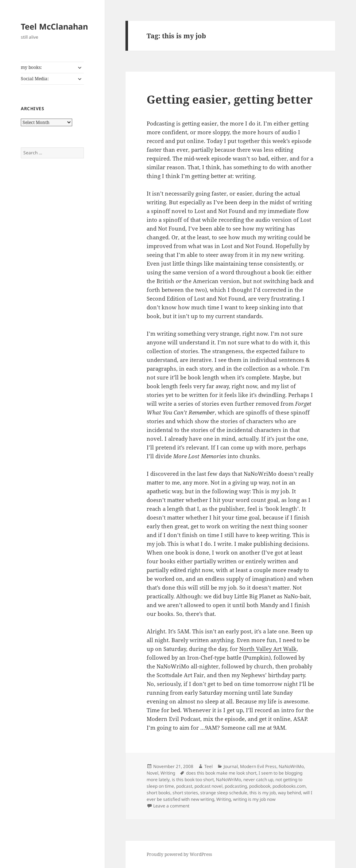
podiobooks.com (289, 786)
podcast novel (208, 786)
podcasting (236, 786)
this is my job (263, 793)
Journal (231, 766)
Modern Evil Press (258, 766)
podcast (184, 786)
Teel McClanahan (54, 26)
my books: (31, 67)
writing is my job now (254, 799)
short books (158, 793)
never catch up (258, 780)
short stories (185, 793)
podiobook (260, 786)
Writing (168, 773)
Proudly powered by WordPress (179, 854)
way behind (289, 793)
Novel (152, 773)
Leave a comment (171, 806)
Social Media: (35, 79)
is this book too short (193, 780)
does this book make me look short (221, 773)
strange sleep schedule (224, 793)
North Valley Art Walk (268, 649)
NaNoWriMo (291, 766)
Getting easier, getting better (230, 99)
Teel (208, 766)
